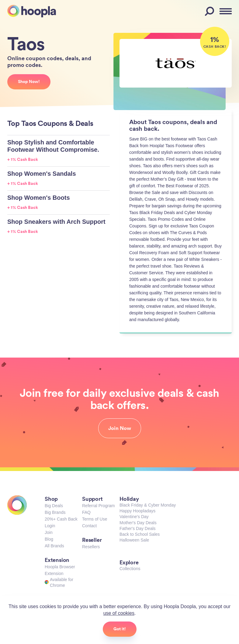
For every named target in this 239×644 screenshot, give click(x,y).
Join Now (120, 428)
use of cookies (119, 613)
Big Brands (55, 512)
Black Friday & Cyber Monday (148, 505)
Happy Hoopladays (137, 511)
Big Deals (54, 506)
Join (49, 532)
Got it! (120, 629)
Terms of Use (95, 519)
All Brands (54, 546)
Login (50, 526)
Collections (130, 569)
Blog (49, 539)
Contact (89, 526)
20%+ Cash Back (61, 519)
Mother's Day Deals (138, 523)
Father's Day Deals (138, 528)
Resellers (91, 547)
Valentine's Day (134, 517)
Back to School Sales (140, 534)
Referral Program (98, 506)
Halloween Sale (134, 540)
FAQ (86, 512)
